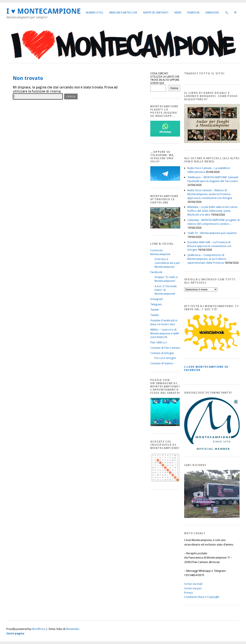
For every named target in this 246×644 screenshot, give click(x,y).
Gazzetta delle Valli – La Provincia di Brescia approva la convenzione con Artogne (209, 246)
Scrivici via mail (193, 584)
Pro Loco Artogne (165, 358)
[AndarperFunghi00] (212, 142)
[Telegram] (165, 180)
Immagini (212, 12)
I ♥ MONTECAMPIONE (44, 11)
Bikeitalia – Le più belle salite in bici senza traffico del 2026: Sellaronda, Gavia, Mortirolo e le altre (212, 211)
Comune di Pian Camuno (165, 348)
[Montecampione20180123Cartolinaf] (165, 227)
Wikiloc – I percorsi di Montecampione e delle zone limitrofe (165, 333)
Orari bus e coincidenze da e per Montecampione (167, 263)
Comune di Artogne (162, 353)
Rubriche (193, 12)
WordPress (39, 629)
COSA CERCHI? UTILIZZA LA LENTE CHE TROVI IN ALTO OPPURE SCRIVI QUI (165, 78)
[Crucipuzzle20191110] (165, 481)
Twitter (155, 315)
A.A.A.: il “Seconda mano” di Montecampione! (166, 290)
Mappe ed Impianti (156, 12)
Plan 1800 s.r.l (159, 342)
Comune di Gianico (162, 363)
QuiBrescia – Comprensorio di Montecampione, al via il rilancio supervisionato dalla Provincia (207, 259)
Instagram (157, 299)
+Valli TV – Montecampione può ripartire (212, 233)
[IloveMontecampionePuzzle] (165, 425)
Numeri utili (95, 12)
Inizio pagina (15, 633)
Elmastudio (73, 629)
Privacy (188, 593)
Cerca (174, 88)
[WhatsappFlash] (165, 136)
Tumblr (155, 310)
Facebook (156, 272)
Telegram (156, 304)
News (178, 12)
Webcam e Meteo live (123, 12)
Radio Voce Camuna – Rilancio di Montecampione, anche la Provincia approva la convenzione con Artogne (210, 194)
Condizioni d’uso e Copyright (202, 597)
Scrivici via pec (193, 588)
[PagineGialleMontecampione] (212, 351)
